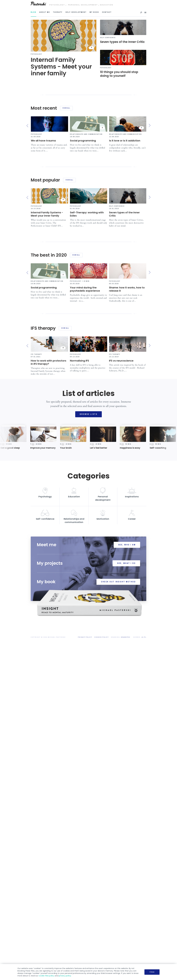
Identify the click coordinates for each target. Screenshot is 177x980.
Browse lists (88, 700)
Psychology (36, 54)
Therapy (58, 12)
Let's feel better (99, 734)
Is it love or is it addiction (125, 141)
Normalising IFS (79, 647)
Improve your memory (43, 734)
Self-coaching (158, 734)
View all (66, 108)
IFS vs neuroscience (121, 647)
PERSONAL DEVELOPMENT (83, 5)
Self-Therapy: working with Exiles (87, 309)
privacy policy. (65, 976)
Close (152, 972)
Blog (33, 12)
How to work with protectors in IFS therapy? (48, 648)
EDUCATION (107, 5)
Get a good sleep (10, 734)
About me (45, 12)
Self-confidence (108, 38)
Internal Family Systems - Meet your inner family (47, 309)
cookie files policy (47, 976)
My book (94, 12)
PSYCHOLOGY (57, 5)
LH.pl (144, 923)
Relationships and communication (86, 134)
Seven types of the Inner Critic (124, 309)
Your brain (66, 734)
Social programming (83, 141)
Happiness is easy (130, 734)
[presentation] (28, 126)
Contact (107, 12)
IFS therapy (36, 640)
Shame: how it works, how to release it (127, 480)
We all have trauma (43, 141)
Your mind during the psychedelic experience (85, 480)
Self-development (76, 12)
